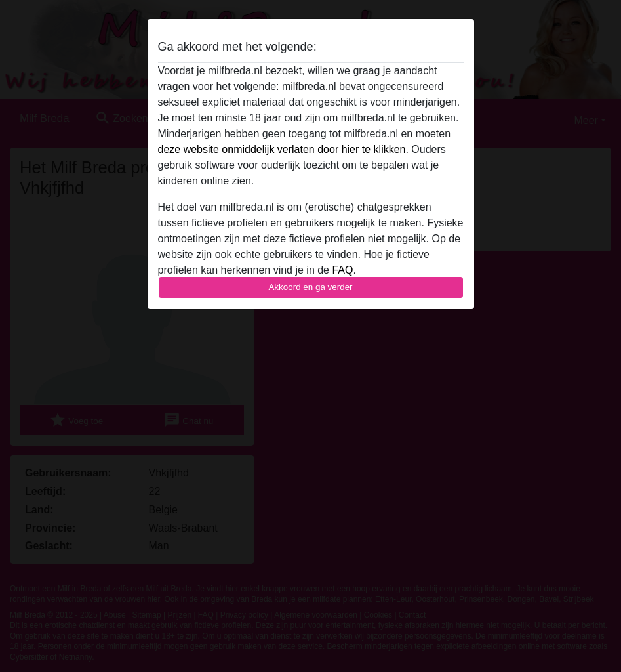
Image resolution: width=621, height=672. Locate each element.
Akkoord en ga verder (310, 287)
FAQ (342, 270)
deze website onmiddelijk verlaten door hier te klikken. (283, 149)
